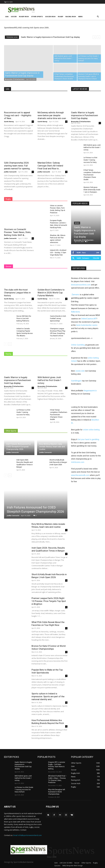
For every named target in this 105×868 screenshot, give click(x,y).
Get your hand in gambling (88, 439)
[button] (98, 17)
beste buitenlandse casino (87, 325)
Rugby (60, 17)
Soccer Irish (50, 17)
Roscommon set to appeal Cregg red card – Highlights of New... (18, 115)
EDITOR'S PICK (79, 268)
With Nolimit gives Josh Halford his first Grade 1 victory (49, 380)
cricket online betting (91, 430)
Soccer (14, 17)
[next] (99, 37)
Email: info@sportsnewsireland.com (27, 835)
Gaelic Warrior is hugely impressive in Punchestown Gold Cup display (50, 37)
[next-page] (10, 344)
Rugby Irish (24, 17)
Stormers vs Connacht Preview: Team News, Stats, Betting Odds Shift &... (17, 232)
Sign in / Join (8, 2)
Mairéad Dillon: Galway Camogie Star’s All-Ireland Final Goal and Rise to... (50, 166)
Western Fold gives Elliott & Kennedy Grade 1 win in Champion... (92, 190)
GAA (7, 17)
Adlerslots (75, 312)
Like (98, 253)
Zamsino (75, 295)
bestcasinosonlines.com (81, 285)
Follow (96, 258)
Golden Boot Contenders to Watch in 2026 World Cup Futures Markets (51, 293)
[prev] (94, 37)
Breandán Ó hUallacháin (15, 79)
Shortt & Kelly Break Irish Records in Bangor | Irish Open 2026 (58, 462)
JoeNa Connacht (10, 172)
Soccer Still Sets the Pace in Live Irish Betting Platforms (24, 318)
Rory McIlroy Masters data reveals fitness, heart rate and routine (52, 447)
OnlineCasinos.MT (89, 319)
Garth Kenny (9, 121)
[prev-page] (6, 344)
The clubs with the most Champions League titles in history (17, 293)
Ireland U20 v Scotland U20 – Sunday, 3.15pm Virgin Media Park (58, 253)
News (80, 17)
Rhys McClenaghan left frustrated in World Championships (57, 792)
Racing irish (71, 17)
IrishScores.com (78, 462)
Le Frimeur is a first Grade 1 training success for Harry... (24, 412)
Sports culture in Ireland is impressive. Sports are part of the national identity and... (48, 696)
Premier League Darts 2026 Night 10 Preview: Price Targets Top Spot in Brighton (49, 601)
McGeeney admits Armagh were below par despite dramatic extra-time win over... (52, 115)
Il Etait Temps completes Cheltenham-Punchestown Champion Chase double (59, 415)
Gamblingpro (76, 381)
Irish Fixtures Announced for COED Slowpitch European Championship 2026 (19, 447)
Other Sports (37, 17)
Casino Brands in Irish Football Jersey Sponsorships (58, 318)
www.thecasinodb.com (80, 475)
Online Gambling (78, 345)
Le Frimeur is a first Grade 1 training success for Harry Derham (24, 790)
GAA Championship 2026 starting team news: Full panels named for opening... (18, 166)
